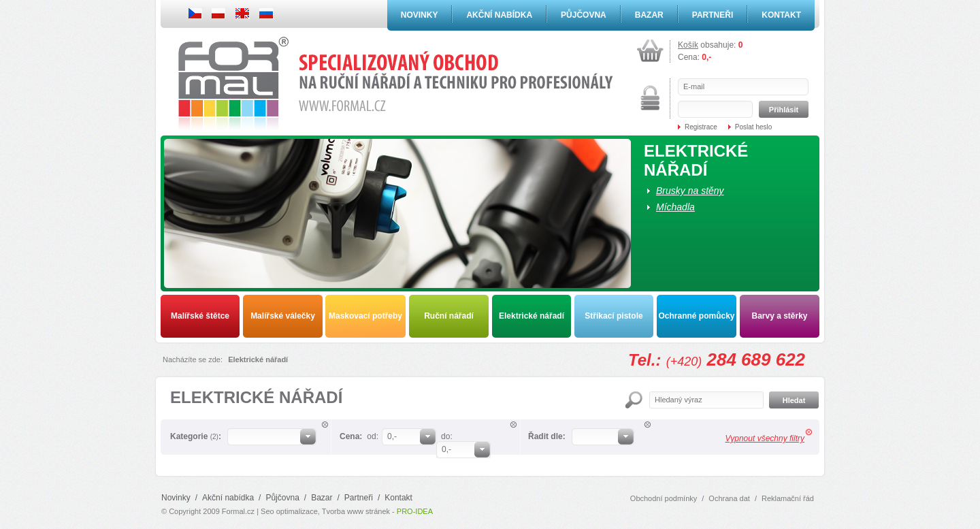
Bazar (649, 15)
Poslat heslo (753, 127)
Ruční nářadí (449, 316)
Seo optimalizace (289, 511)
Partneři (713, 15)
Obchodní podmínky (664, 498)
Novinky (420, 15)
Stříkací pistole (614, 316)
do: (447, 436)
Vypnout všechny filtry (765, 438)
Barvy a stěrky (779, 316)
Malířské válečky (283, 316)
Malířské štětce (200, 316)
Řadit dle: (547, 436)
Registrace (701, 127)
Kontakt (781, 15)
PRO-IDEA (415, 511)
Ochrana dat (729, 498)
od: (373, 436)
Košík (688, 45)
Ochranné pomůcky (696, 316)
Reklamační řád (788, 498)
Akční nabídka (499, 15)
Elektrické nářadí (532, 316)
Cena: (351, 436)
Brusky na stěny (690, 191)
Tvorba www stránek (356, 511)
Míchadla (675, 207)
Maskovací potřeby (365, 316)
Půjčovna (584, 15)
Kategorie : (196, 436)
